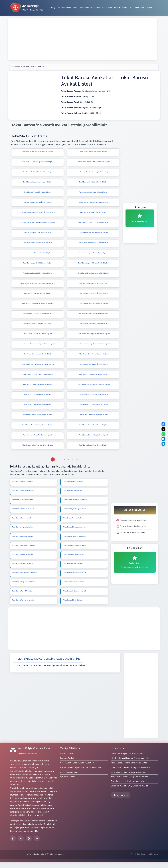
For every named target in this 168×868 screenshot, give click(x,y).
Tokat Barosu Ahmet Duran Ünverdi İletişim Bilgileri (38, 214)
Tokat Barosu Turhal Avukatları (23, 597)
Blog (52, 8)
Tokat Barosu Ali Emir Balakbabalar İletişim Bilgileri (38, 224)
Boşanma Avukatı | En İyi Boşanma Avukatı (130, 792)
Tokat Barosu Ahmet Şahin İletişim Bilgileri (93, 203)
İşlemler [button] (126, 8)
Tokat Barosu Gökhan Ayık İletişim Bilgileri (38, 441)
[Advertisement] (82, 39)
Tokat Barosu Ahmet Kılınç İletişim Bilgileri (38, 203)
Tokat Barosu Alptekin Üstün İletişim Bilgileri (93, 245)
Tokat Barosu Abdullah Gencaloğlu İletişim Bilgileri (93, 172)
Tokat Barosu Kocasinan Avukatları (24, 551)
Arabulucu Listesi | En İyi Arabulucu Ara (128, 787)
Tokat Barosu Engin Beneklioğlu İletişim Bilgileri (38, 368)
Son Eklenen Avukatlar (67, 8)
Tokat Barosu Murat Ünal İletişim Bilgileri (93, 152)
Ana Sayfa (16, 67)
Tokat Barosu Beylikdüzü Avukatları (75, 506)
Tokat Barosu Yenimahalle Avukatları (75, 597)
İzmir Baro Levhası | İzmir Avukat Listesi (128, 778)
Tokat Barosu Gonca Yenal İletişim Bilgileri (93, 430)
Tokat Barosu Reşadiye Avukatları (23, 588)
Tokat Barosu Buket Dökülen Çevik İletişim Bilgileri (38, 286)
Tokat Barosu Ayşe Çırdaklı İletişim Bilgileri (38, 265)
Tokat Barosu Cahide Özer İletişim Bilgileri (93, 286)
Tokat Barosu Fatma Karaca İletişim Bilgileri (93, 420)
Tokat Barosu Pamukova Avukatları (75, 579)
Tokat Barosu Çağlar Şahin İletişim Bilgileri (93, 317)
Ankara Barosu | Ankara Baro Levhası (127, 760)
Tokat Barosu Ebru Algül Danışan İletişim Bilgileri (93, 348)
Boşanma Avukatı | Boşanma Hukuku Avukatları (81, 773)
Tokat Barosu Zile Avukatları (72, 606)
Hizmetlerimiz (119, 754)
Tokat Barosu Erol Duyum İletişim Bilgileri (38, 399)
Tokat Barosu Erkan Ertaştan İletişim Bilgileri (38, 389)
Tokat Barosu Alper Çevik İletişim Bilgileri (38, 234)
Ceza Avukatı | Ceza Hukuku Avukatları (77, 769)
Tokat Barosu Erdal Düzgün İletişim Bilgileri (93, 368)
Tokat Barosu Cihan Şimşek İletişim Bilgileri (38, 317)
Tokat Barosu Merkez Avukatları (23, 570)
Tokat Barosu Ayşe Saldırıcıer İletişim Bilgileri (93, 265)
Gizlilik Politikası (138, 860)
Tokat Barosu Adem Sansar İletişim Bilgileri (38, 183)
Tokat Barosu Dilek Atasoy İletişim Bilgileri (38, 338)
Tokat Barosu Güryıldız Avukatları (74, 533)
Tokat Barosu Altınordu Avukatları (24, 497)
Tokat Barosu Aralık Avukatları (73, 497)
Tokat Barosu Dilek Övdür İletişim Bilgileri (93, 327)
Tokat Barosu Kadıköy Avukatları (23, 542)
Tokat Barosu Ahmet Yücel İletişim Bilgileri (93, 183)
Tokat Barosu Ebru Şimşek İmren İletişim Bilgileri (93, 338)
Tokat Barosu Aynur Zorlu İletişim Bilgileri (93, 255)
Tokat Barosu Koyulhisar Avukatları (75, 551)
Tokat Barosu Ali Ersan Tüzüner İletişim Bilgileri (93, 224)
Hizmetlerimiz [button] (112, 8)
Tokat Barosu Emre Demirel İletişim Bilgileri (93, 358)
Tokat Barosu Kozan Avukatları (23, 560)
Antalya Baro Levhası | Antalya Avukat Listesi (130, 773)
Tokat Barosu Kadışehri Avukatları (74, 542)
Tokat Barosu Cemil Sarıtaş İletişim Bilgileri (93, 307)
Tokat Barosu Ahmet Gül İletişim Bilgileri (38, 193)
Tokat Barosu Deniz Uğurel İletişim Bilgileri (38, 327)
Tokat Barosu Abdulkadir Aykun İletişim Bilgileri (38, 162)
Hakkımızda (153, 860)
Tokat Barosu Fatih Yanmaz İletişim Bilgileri (93, 410)
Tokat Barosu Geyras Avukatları (23, 533)
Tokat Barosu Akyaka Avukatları (23, 488)
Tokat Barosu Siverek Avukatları (74, 588)
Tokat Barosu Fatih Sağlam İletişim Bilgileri (38, 420)
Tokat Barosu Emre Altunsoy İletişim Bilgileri (38, 358)
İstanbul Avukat (67, 764)
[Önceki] (72, 465)
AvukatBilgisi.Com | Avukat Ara (35, 754)
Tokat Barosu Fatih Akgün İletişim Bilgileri (38, 410)
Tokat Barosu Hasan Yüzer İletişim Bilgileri (93, 451)
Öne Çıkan (140, 208)
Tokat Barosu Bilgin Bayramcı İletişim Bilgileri (93, 276)
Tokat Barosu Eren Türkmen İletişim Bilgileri (93, 379)
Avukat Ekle (139, 8)
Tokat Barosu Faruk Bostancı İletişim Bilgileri (93, 399)
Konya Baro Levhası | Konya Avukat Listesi (129, 783)
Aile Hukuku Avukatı (69, 778)
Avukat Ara (99, 8)
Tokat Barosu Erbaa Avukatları (22, 524)
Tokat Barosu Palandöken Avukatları (24, 579)
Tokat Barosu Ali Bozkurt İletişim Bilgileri (93, 214)
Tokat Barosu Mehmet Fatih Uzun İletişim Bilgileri (93, 162)
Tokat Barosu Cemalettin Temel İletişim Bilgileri (38, 307)
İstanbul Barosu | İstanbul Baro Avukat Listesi (131, 764)
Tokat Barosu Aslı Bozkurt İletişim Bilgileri (38, 255)
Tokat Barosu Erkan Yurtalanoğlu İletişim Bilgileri (93, 389)
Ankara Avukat (67, 760)
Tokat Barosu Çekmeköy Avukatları (75, 515)
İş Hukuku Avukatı (68, 783)
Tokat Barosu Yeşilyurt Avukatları (23, 606)
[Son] (77, 465)
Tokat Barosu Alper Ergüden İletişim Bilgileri (38, 245)
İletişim (149, 8)
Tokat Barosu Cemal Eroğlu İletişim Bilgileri (93, 296)
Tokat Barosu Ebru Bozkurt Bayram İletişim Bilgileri (38, 348)
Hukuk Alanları (85, 8)
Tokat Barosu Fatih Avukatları (73, 524)
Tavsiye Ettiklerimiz (71, 754)
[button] (48, 665)
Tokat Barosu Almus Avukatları (73, 488)
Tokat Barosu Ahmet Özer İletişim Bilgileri (93, 193)
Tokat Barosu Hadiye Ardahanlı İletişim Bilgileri (38, 451)
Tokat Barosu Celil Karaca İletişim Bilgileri (38, 296)
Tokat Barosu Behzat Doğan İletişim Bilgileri (38, 276)
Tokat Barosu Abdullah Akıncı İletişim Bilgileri (38, 152)
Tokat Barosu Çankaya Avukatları (23, 515)
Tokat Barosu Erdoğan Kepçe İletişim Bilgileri (38, 379)
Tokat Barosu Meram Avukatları (73, 560)
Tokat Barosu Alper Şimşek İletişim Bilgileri (93, 234)
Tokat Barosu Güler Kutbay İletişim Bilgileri (93, 441)
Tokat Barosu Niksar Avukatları (73, 570)
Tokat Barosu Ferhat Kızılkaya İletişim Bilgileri (38, 430)
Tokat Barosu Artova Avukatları (23, 506)
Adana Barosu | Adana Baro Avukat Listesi (129, 769)
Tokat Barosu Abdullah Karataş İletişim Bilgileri (38, 172)
